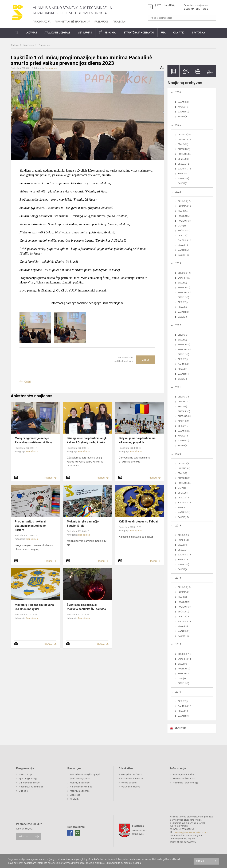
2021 (178, 387)
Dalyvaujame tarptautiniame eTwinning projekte (137, 440)
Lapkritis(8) (184, 540)
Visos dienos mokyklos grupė (85, 774)
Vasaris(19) (184, 512)
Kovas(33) (183, 626)
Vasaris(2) (183, 441)
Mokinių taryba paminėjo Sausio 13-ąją (83, 524)
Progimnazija (42, 22)
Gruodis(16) (184, 587)
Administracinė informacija (73, 22)
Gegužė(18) (184, 617)
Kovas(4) (183, 307)
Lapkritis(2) (184, 278)
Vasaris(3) (183, 312)
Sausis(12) (183, 517)
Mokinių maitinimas (80, 783)
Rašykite (23, 836)
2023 (178, 263)
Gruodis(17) (184, 201)
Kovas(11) (183, 507)
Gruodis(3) (184, 535)
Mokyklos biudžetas (132, 774)
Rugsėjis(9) (184, 149)
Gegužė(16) (184, 498)
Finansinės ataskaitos (132, 778)
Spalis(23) (183, 597)
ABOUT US (180, 728)
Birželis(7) (183, 612)
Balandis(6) (184, 102)
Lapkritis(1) (184, 402)
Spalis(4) (182, 545)
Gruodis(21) (184, 654)
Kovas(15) (183, 107)
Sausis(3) (183, 317)
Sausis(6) (183, 446)
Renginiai (110, 33)
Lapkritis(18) (185, 139)
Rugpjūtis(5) (185, 154)
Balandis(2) (184, 364)
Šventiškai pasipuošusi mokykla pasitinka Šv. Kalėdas (86, 607)
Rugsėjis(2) (184, 288)
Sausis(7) (183, 183)
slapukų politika (132, 863)
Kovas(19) (183, 711)
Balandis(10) (185, 555)
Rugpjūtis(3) (185, 221)
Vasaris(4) (183, 179)
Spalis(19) (183, 144)
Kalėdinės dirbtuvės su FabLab (139, 522)
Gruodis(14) (184, 273)
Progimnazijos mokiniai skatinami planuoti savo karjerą (30, 526)
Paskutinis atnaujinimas (196, 7)
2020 (178, 454)
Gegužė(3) (183, 359)
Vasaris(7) (183, 112)
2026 (178, 92)
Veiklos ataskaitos (131, 787)
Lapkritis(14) (185, 659)
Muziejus (23, 791)
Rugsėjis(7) (184, 216)
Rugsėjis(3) (184, 345)
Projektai (119, 22)
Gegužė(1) (183, 550)
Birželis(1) (183, 354)
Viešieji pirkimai (129, 783)
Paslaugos (102, 22)
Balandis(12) (185, 169)
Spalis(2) (182, 340)
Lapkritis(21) (185, 592)
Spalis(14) (183, 211)
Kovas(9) (183, 174)
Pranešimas (44, 45)
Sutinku (200, 861)
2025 (178, 125)
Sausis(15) (183, 636)
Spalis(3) (182, 283)
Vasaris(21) (184, 631)
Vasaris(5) (183, 564)
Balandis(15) (185, 503)
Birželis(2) (183, 297)
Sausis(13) (183, 255)
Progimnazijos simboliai (31, 787)
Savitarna (198, 33)
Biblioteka (75, 795)
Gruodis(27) (184, 135)
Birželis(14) (184, 231)
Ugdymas (31, 33)
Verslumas (85, 33)
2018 (178, 578)
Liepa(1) (182, 226)
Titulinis (15, 45)
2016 (178, 692)
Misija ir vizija (25, 774)
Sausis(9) (183, 117)
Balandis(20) (185, 621)
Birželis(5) (183, 159)
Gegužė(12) (184, 164)
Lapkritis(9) (184, 468)
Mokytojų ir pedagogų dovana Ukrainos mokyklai (34, 607)
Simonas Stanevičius (29, 783)
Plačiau (49, 478)
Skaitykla (75, 799)
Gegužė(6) (183, 302)
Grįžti (28, 382)
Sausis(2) (183, 379)
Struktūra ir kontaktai (139, 33)
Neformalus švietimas (81, 787)
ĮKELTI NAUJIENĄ (165, 5)
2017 (178, 645)
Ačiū (146, 360)
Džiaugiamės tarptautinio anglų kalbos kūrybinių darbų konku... (87, 440)
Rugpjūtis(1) (185, 674)
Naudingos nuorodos (183, 774)
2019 (178, 526)
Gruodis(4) (184, 397)
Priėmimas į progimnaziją (185, 783)
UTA (163, 33)
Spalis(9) (182, 473)
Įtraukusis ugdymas (57, 33)
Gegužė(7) (183, 236)
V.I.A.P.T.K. (179, 33)
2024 (178, 192)
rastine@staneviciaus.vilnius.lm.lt (192, 832)
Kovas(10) (183, 245)
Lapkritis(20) (185, 206)
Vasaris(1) (183, 716)
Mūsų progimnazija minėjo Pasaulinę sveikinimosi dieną (34, 440)
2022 (178, 325)
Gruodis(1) (184, 335)
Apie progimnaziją (28, 778)
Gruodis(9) (184, 464)
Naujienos (29, 45)
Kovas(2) (183, 369)
